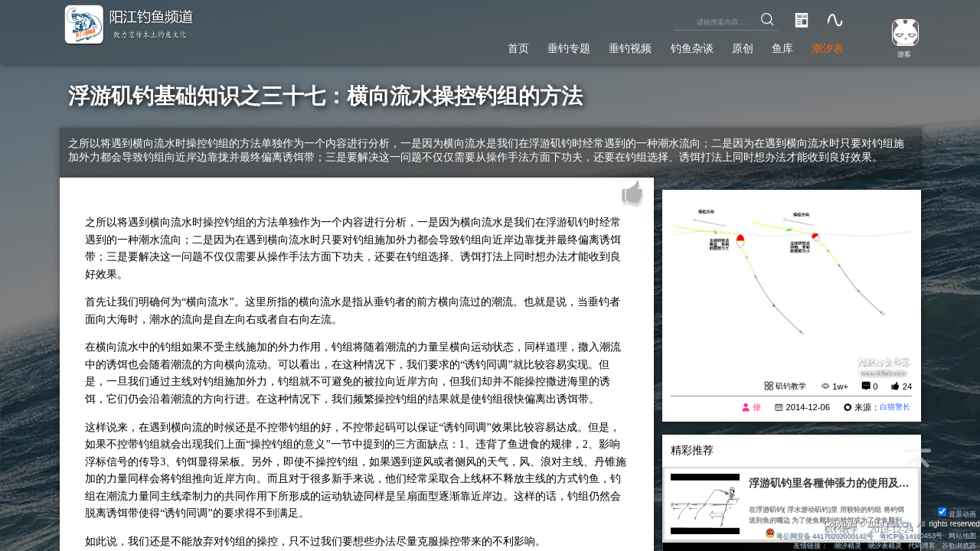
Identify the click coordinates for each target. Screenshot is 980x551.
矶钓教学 (789, 386)
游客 (900, 53)
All (920, 523)
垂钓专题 (534, 46)
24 (908, 386)
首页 (477, 46)
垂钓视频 (603, 46)
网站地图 (960, 535)
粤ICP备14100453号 (903, 535)
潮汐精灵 (834, 545)
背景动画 (955, 513)
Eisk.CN (895, 523)
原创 (729, 46)
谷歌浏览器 (956, 545)
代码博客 (916, 545)
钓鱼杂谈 (672, 46)
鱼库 (774, 46)
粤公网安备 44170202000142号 (804, 535)
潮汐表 (825, 46)
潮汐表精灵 (875, 545)
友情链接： (793, 545)
